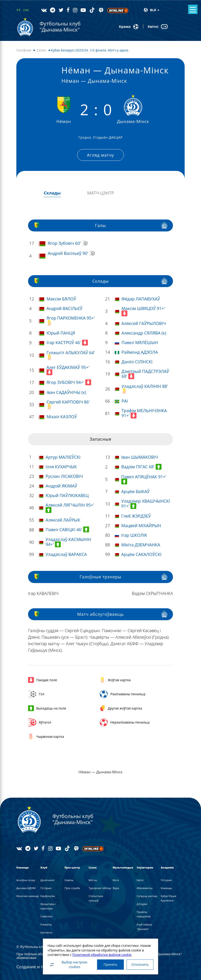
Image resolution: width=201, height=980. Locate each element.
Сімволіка (47, 915)
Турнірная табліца (100, 887)
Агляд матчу (100, 155)
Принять (110, 964)
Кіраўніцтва (48, 895)
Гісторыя (46, 887)
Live (26, 10)
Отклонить (141, 964)
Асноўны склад (26, 879)
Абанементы (145, 887)
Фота (116, 879)
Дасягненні (47, 879)
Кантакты (46, 931)
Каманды (167, 887)
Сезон (41, 50)
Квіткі (140, 879)
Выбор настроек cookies (67, 964)
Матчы (93, 879)
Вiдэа (116, 887)
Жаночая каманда (28, 895)
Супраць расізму (147, 895)
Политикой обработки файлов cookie (101, 954)
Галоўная (24, 50)
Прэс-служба (72, 887)
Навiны (69, 879)
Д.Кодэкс (142, 903)
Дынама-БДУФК (26, 887)
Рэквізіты (46, 923)
